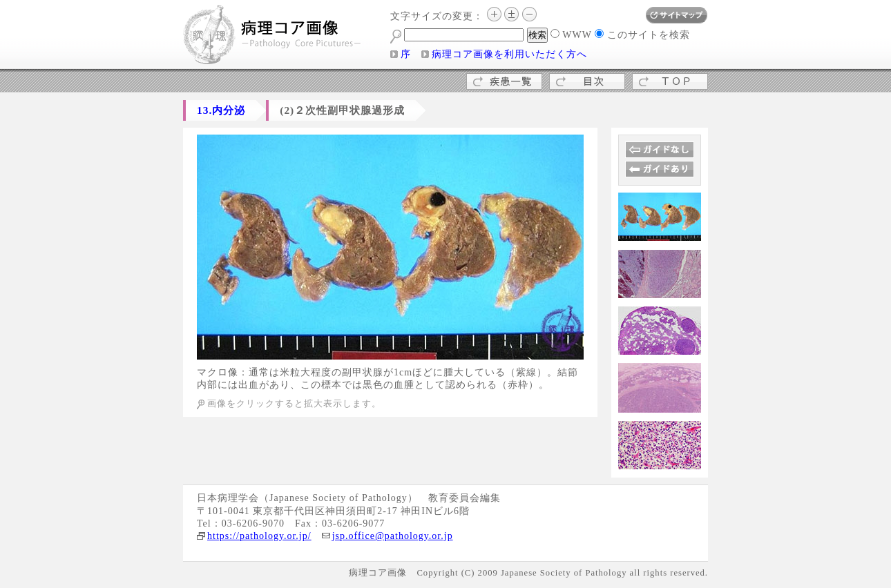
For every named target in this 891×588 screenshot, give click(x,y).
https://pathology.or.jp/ (259, 536)
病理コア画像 (273, 36)
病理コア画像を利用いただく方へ (509, 54)
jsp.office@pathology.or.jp (393, 536)
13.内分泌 (221, 110)
